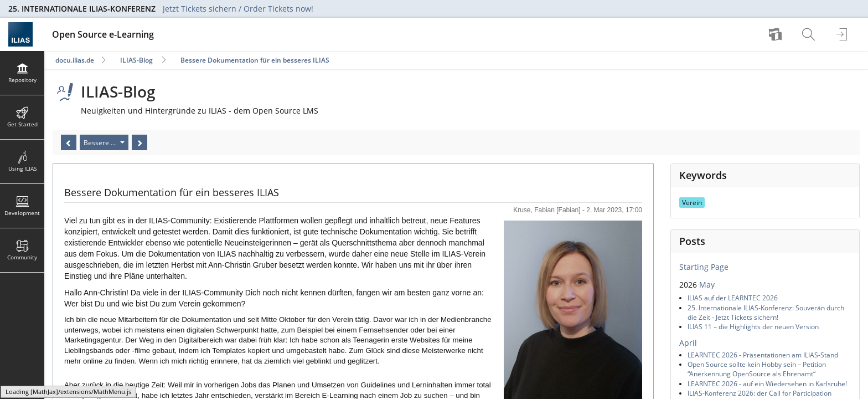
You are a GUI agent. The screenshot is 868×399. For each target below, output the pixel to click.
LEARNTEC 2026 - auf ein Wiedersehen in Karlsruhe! (767, 384)
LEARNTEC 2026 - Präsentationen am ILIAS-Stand (763, 355)
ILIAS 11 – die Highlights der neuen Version (753, 327)
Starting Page (704, 267)
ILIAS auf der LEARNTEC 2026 (733, 298)
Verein (692, 203)
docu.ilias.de (75, 60)
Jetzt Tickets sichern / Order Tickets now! (238, 9)
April (688, 343)
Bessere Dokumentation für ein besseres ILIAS (255, 60)
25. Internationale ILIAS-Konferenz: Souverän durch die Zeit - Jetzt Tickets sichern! (766, 313)
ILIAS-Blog (136, 60)
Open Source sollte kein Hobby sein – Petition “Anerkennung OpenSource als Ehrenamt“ (757, 369)
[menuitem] (777, 34)
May (707, 285)
